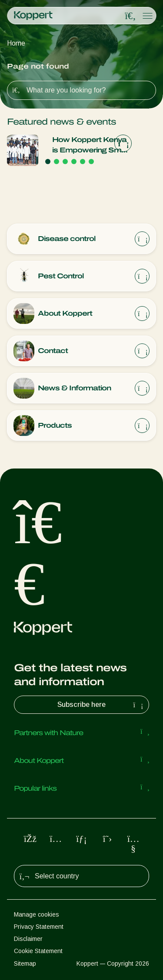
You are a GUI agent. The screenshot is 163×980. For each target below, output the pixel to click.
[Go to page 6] (91, 162)
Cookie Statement (38, 951)
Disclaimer (28, 939)
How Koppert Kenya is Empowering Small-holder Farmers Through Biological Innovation (92, 146)
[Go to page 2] (57, 162)
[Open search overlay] (130, 16)
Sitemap (25, 964)
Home (16, 43)
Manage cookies (37, 914)
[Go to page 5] (83, 162)
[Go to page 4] (74, 162)
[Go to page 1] (48, 162)
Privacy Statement (39, 927)
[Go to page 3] (65, 162)
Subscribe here (101, 705)
